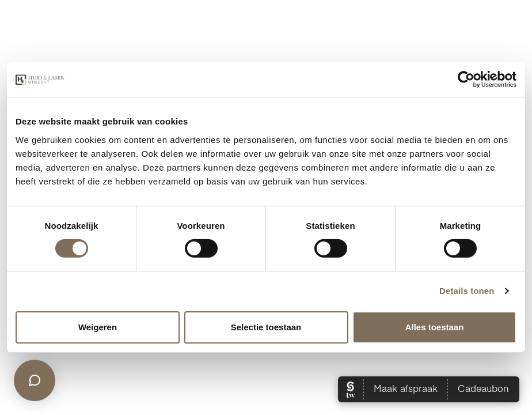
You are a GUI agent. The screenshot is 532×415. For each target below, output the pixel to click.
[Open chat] (35, 380)
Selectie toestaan (266, 327)
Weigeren (98, 327)
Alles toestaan (435, 327)
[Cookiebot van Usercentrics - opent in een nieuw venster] (466, 80)
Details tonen (467, 291)
